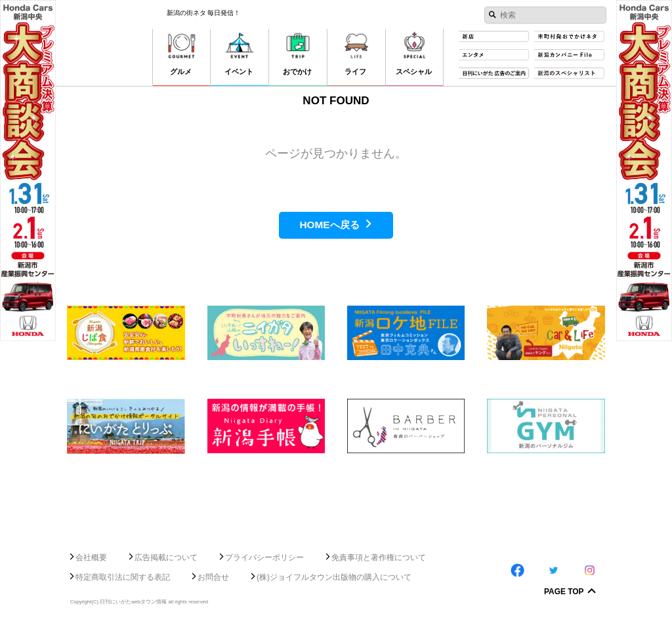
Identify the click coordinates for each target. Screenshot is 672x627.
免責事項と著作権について (379, 557)
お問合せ (213, 577)
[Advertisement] (336, 497)
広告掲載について (166, 557)
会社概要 (91, 557)
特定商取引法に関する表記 (123, 577)
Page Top (564, 592)
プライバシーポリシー (264, 557)
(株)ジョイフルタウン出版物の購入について (334, 577)
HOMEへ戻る (329, 225)
